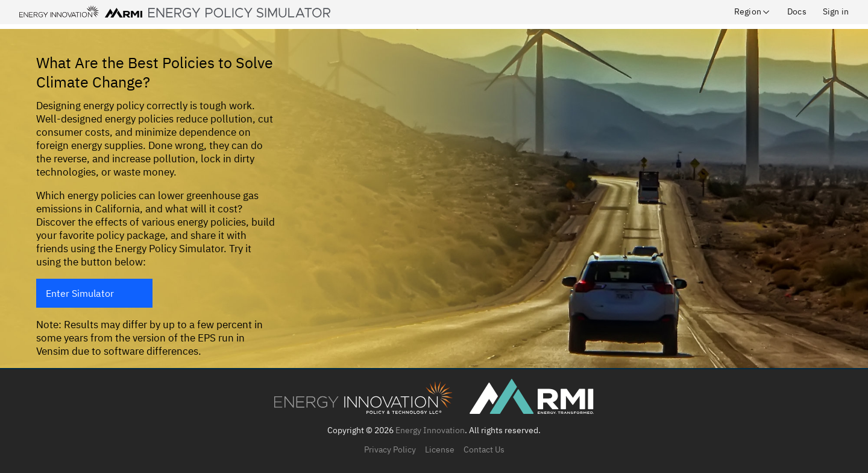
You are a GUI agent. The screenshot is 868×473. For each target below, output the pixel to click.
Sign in (836, 11)
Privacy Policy (390, 449)
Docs (797, 11)
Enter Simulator (80, 293)
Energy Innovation (430, 430)
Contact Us (484, 449)
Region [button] (753, 11)
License (440, 449)
